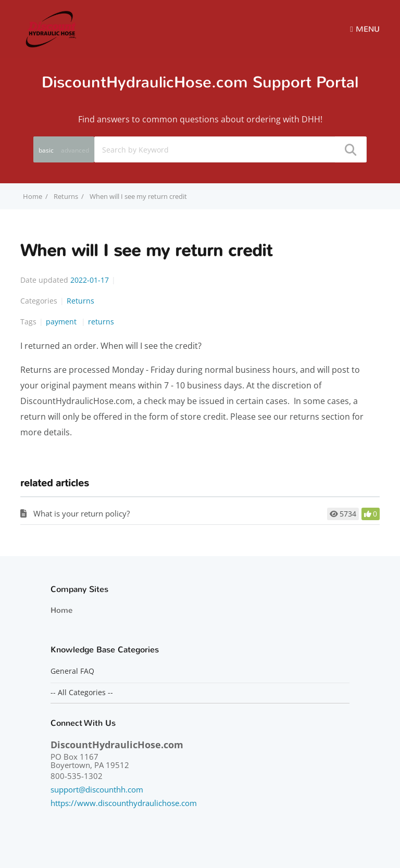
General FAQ (72, 671)
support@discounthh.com (97, 789)
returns (101, 322)
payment (62, 322)
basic (46, 150)
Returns (66, 196)
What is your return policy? (82, 513)
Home (61, 610)
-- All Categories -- (82, 693)
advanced (75, 150)
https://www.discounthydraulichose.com (124, 803)
